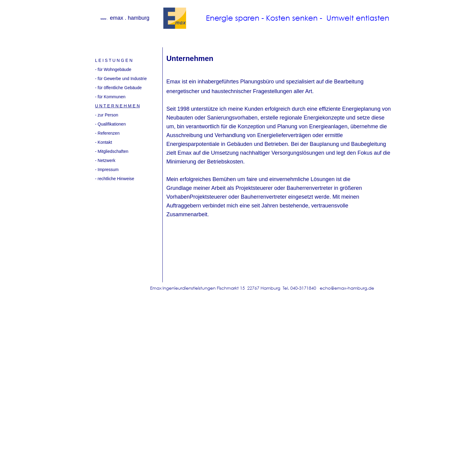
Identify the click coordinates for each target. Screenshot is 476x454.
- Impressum (107, 170)
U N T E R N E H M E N (117, 106)
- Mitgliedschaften (112, 151)
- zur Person (107, 115)
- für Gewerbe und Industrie (121, 79)
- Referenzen (107, 133)
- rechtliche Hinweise (115, 179)
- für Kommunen (110, 97)
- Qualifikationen (110, 124)
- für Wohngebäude (113, 69)
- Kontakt (104, 142)
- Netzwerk (105, 160)
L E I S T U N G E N (114, 60)
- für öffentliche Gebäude (118, 88)
